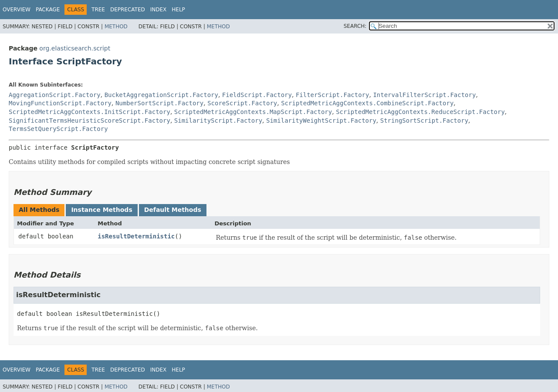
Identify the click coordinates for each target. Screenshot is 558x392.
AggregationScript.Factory (55, 95)
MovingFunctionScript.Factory (60, 103)
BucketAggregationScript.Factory (161, 95)
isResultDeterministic (136, 236)
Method (116, 27)
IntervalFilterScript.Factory (424, 95)
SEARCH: (355, 26)
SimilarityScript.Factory (218, 121)
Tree (98, 10)
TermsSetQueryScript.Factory (58, 129)
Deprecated (128, 10)
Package (48, 10)
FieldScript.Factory (257, 95)
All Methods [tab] (39, 210)
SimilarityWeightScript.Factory (321, 121)
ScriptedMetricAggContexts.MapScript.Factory (253, 112)
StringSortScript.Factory (424, 121)
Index (159, 10)
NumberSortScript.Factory (159, 103)
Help (178, 10)
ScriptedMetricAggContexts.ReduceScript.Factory (420, 112)
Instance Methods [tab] (101, 210)
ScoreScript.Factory (242, 103)
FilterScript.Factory (333, 95)
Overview (17, 10)
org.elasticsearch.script (75, 48)
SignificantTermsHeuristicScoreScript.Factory (90, 121)
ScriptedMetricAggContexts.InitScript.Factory (90, 112)
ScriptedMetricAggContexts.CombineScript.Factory (367, 103)
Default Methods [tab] (173, 210)
